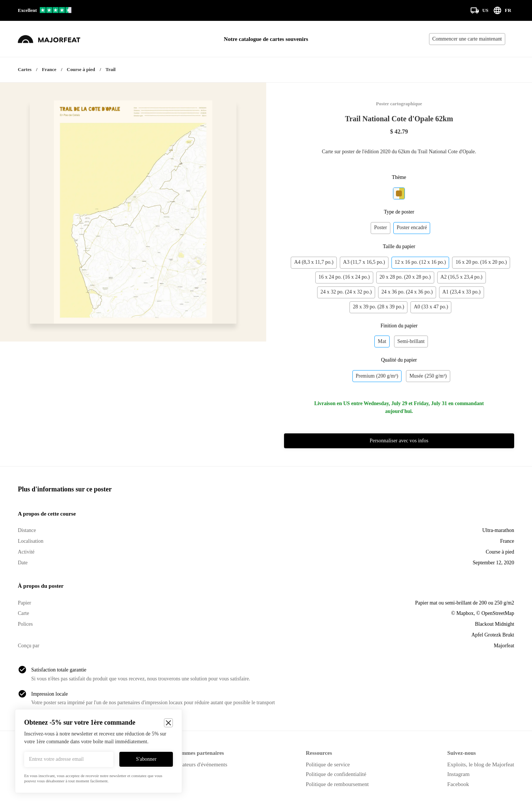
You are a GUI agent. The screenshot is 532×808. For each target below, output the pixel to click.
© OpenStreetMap (495, 613)
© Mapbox (462, 613)
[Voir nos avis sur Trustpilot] (45, 11)
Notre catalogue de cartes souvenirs (266, 39)
